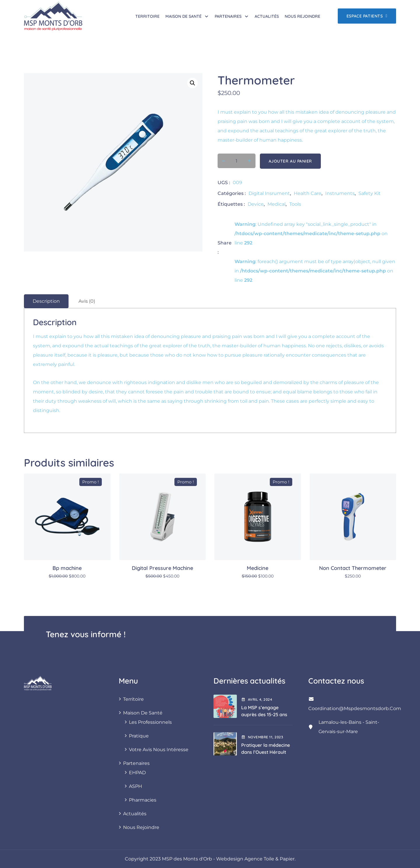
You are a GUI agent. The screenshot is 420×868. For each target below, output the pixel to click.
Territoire (147, 16)
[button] (192, 83)
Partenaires (228, 16)
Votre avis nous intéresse (159, 750)
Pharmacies (143, 800)
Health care (308, 193)
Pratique (139, 736)
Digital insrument (269, 193)
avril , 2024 (257, 699)
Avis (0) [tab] (87, 301)
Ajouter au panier (290, 161)
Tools (295, 204)
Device (256, 204)
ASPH (135, 786)
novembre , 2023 (262, 737)
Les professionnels (150, 722)
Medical (276, 204)
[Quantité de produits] (237, 161)
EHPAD (137, 773)
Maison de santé (183, 16)
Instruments (340, 193)
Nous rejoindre (302, 16)
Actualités (267, 16)
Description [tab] (46, 301)
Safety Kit (370, 193)
